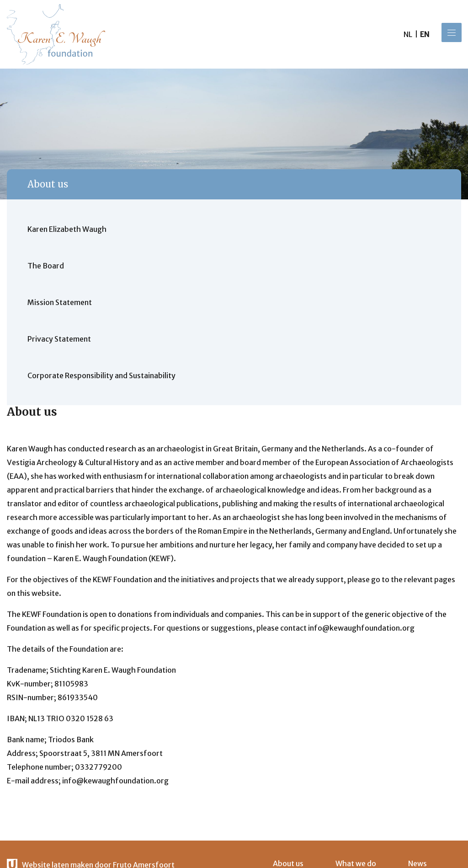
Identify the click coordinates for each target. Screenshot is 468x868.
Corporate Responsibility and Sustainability (101, 375)
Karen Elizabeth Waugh (67, 229)
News (417, 863)
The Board (46, 266)
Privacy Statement (59, 339)
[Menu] (452, 32)
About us (48, 184)
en (425, 34)
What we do (356, 863)
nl (408, 34)
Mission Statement (60, 302)
